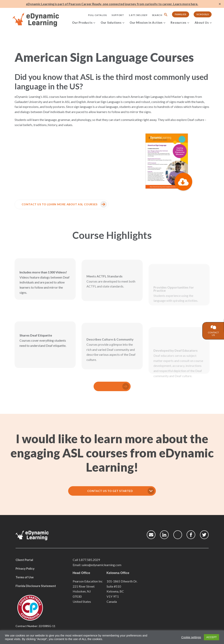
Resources (178, 22)
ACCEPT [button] (211, 637)
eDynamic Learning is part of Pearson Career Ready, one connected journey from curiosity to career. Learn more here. (112, 4)
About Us (202, 22)
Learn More (100, 386)
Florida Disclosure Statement (36, 586)
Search (157, 15)
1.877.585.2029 (138, 15)
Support (118, 15)
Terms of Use (25, 577)
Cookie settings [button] (191, 637)
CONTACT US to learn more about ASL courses (50, 204)
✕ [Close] (220, 4)
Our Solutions (111, 22)
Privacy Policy (25, 568)
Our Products (82, 22)
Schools (203, 14)
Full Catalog (98, 15)
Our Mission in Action (146, 22)
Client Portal (24, 560)
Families (181, 14)
